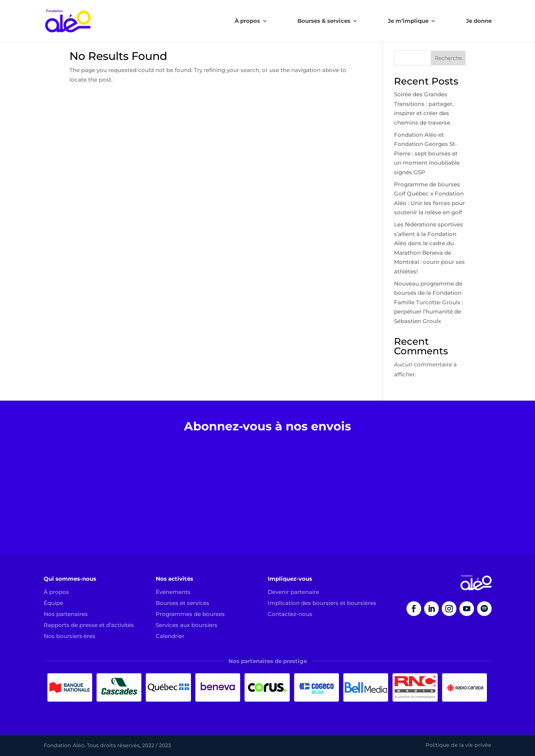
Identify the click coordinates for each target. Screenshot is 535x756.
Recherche (448, 58)
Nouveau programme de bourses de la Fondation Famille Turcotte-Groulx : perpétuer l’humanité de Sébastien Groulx (429, 302)
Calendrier (170, 636)
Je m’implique (408, 21)
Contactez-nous (290, 614)
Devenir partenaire (293, 592)
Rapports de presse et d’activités (89, 625)
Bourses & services (324, 21)
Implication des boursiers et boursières (322, 603)
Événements (173, 592)
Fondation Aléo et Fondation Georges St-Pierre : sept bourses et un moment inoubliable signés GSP (427, 153)
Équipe (53, 603)
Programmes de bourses (190, 614)
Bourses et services (182, 603)
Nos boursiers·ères (70, 636)
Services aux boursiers (187, 625)
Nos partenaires (66, 614)
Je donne (479, 21)
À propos (247, 21)
